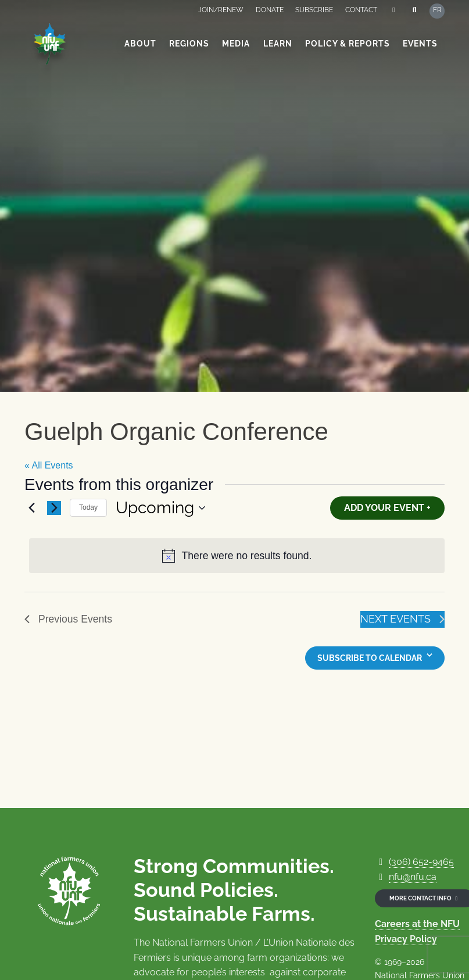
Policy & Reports (348, 44)
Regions (189, 44)
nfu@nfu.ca (413, 877)
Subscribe (314, 10)
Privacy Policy (406, 939)
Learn (278, 44)
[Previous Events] (31, 508)
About (140, 44)
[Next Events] (54, 508)
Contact (361, 10)
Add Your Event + (387, 508)
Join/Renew (221, 10)
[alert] (237, 556)
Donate (270, 10)
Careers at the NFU (417, 924)
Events (420, 44)
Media (236, 44)
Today (88, 507)
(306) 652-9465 (421, 862)
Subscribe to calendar (370, 658)
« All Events (49, 465)
